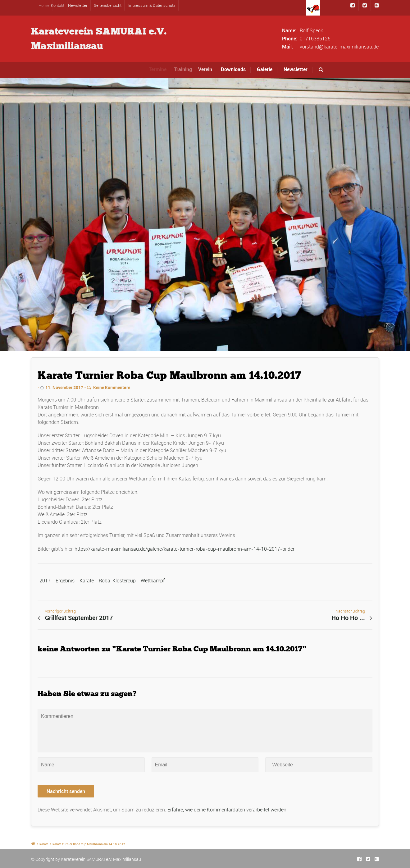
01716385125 (315, 39)
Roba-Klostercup (117, 581)
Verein (209, 69)
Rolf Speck (311, 30)
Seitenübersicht (108, 5)
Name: (289, 30)
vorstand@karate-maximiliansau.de (339, 47)
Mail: (287, 47)
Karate (87, 581)
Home (47, 5)
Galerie (265, 69)
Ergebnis (65, 581)
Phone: (290, 39)
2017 (45, 581)
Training (186, 69)
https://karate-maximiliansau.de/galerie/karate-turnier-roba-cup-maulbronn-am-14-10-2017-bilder (184, 549)
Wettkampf (153, 581)
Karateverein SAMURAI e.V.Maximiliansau (99, 39)
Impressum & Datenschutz (151, 5)
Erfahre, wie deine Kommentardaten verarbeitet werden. (228, 810)
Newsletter (79, 5)
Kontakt (61, 5)
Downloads (235, 69)
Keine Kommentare (112, 387)
